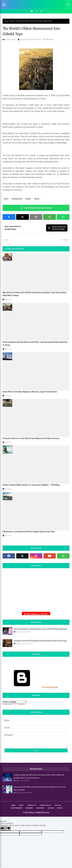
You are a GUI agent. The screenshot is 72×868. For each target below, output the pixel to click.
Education (40, 808)
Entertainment (17, 199)
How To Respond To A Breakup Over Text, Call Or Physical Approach (40, 629)
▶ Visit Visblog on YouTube (36, 614)
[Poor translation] (7, 828)
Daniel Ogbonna (11, 39)
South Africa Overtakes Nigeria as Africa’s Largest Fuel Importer (30, 392)
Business (29, 808)
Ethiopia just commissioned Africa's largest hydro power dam (29, 532)
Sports (60, 808)
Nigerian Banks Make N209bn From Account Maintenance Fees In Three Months (40, 788)
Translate (19, 704)
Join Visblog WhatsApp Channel (36, 208)
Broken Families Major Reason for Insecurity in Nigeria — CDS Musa (31, 485)
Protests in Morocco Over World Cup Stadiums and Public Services (31, 438)
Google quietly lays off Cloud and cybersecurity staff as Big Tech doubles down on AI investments (39, 776)
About (21, 805)
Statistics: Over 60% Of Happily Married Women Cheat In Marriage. (41, 641)
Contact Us (32, 805)
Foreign (28, 199)
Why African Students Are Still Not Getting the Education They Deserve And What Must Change (34, 294)
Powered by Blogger (30, 687)
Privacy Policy (45, 805)
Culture (51, 808)
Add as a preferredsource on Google (57, 228)
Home (7, 21)
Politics (58, 805)
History (37, 199)
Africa (12, 21)
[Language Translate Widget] (15, 702)
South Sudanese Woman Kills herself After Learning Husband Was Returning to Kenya (35, 344)
